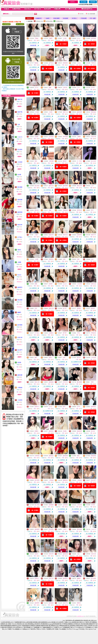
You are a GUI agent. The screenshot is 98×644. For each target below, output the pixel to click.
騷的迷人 (37, 210)
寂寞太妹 (93, 284)
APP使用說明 (6, 24)
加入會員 (83, 2)
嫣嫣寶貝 (20, 287)
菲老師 (36, 137)
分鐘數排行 (39, 18)
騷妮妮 (36, 63)
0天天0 (36, 87)
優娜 (50, 87)
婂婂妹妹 (51, 456)
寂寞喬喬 (79, 235)
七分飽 (65, 38)
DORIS (93, 87)
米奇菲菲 (65, 382)
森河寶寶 (20, 325)
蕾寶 (92, 382)
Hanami (19, 275)
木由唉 (65, 431)
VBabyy (79, 63)
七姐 (19, 124)
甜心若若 (93, 161)
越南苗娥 (20, 212)
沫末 (92, 259)
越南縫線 (51, 382)
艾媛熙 (51, 38)
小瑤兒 (65, 529)
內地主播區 (56, 18)
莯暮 (78, 259)
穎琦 (64, 407)
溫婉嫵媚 (51, 505)
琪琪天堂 (65, 235)
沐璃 (64, 259)
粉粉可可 (93, 235)
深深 (36, 308)
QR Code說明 (20, 24)
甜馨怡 (36, 431)
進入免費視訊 (33, 43)
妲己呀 (65, 308)
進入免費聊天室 (75, 362)
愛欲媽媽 (20, 300)
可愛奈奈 (93, 63)
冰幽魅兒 (51, 333)
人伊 (92, 186)
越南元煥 (51, 186)
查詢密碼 (93, 2)
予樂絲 (36, 38)
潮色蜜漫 (93, 456)
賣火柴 (93, 431)
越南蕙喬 (37, 529)
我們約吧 (79, 210)
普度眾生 (51, 259)
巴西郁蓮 (37, 456)
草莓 (78, 333)
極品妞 (93, 308)
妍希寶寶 (93, 38)
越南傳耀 (65, 186)
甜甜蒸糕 (65, 63)
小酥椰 (19, 262)
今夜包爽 (51, 161)
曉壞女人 (37, 578)
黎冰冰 (79, 357)
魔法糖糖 (20, 187)
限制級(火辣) (40, 21)
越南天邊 (51, 308)
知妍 (64, 357)
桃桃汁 (51, 357)
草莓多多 (93, 333)
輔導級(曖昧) (50, 21)
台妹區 (48, 18)
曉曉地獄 (93, 112)
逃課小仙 (65, 112)
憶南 (78, 456)
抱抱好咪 (51, 235)
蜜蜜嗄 (79, 308)
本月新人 (74, 18)
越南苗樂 (20, 200)
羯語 (36, 161)
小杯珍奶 (79, 505)
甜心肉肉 (93, 578)
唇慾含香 (79, 186)
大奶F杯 (65, 87)
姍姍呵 (19, 312)
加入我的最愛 (91, 14)
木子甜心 (20, 237)
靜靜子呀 (20, 99)
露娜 (36, 284)
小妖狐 (51, 112)
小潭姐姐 (51, 480)
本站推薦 (65, 18)
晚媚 (50, 210)
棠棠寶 (19, 362)
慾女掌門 (20, 350)
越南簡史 (51, 431)
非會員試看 (33, 45)
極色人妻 (37, 382)
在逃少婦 (20, 337)
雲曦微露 (65, 210)
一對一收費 (92, 18)
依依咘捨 (51, 137)
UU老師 (37, 112)
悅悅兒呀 (20, 225)
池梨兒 (19, 250)
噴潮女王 (37, 407)
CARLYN (20, 137)
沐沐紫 (19, 175)
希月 (92, 210)
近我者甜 (65, 505)
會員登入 (73, 2)
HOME (82, 14)
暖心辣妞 (37, 505)
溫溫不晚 (20, 112)
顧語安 (65, 161)
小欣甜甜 (20, 162)
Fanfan (50, 407)
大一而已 (79, 161)
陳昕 (36, 357)
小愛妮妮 (20, 388)
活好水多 (93, 554)
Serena (79, 38)
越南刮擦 (20, 375)
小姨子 (36, 235)
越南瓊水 (65, 578)
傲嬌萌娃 (93, 407)
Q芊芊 (79, 407)
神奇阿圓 (65, 137)
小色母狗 (20, 400)
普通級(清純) (59, 21)
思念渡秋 (20, 150)
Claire (78, 87)
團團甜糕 (65, 480)
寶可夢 (65, 333)
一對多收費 (83, 18)
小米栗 (36, 259)
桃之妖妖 (37, 186)
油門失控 (51, 63)
